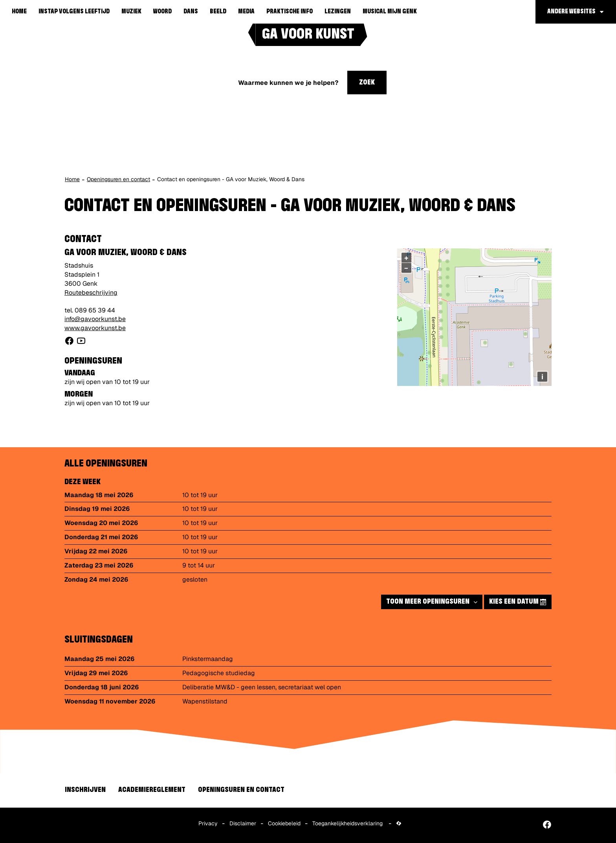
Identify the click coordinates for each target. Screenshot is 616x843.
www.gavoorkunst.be (95, 328)
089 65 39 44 (95, 310)
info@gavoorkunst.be (95, 319)
